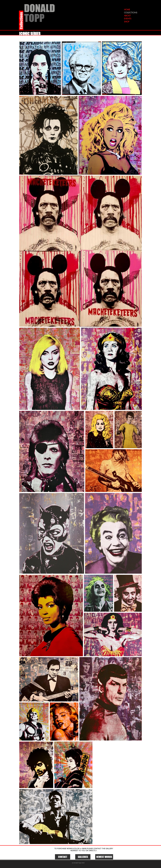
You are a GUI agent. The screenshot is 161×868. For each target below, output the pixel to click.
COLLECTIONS (131, 13)
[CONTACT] (63, 857)
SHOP (127, 22)
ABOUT (127, 16)
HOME (127, 10)
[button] (83, 857)
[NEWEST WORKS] (104, 857)
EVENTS (128, 19)
